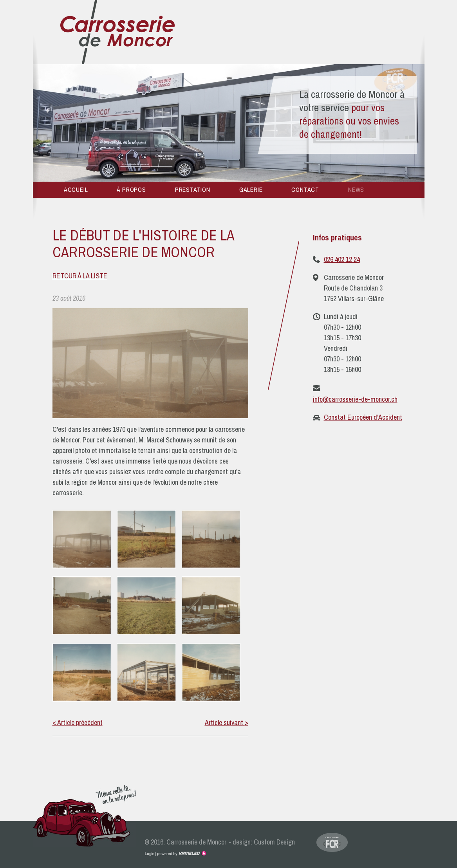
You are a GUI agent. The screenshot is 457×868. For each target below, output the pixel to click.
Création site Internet (181, 854)
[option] (229, 123)
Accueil (76, 189)
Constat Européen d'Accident (363, 417)
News (356, 189)
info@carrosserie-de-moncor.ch (355, 399)
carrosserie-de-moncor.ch (117, 32)
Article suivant (227, 723)
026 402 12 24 (342, 259)
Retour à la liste (80, 276)
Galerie (251, 189)
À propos (131, 189)
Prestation (193, 189)
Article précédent (78, 723)
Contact (305, 189)
